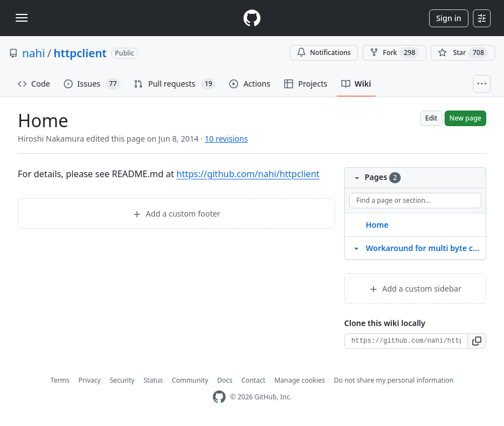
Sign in (449, 18)
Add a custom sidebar (415, 289)
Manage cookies (299, 380)
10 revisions (226, 139)
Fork (394, 53)
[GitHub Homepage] (219, 397)
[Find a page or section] (415, 201)
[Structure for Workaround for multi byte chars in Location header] (356, 248)
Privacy (89, 380)
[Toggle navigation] (22, 18)
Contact (253, 380)
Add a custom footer (177, 214)
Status (153, 380)
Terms (60, 380)
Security (122, 380)
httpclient (80, 53)
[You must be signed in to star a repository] (463, 53)
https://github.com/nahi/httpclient (248, 174)
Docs (225, 380)
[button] (477, 341)
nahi (34, 53)
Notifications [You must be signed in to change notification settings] (324, 52)
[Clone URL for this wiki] (406, 341)
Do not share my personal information (394, 380)
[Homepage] (252, 18)
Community (190, 380)
